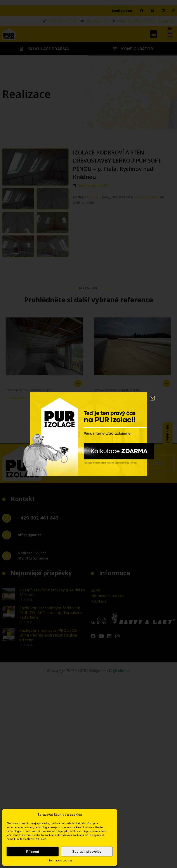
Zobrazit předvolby (87, 852)
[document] (88, 434)
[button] (152, 398)
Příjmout (33, 852)
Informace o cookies (60, 860)
